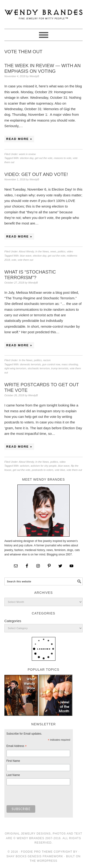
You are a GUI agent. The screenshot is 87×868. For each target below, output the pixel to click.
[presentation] (42, 796)
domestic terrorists (30, 364)
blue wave (26, 256)
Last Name (13, 775)
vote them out (25, 260)
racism (47, 360)
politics (62, 251)
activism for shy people (44, 466)
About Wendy (26, 251)
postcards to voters (43, 470)
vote (14, 260)
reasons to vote (63, 158)
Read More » (19, 139)
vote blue (60, 470)
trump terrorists (60, 368)
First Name (13, 761)
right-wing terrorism (15, 368)
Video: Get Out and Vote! (36, 174)
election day (27, 158)
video (70, 251)
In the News (42, 251)
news (53, 251)
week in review (27, 154)
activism (25, 466)
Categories (13, 621)
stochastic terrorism (39, 368)
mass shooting (70, 364)
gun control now (51, 364)
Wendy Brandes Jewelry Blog (44, 12)
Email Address (17, 747)
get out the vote (44, 158)
